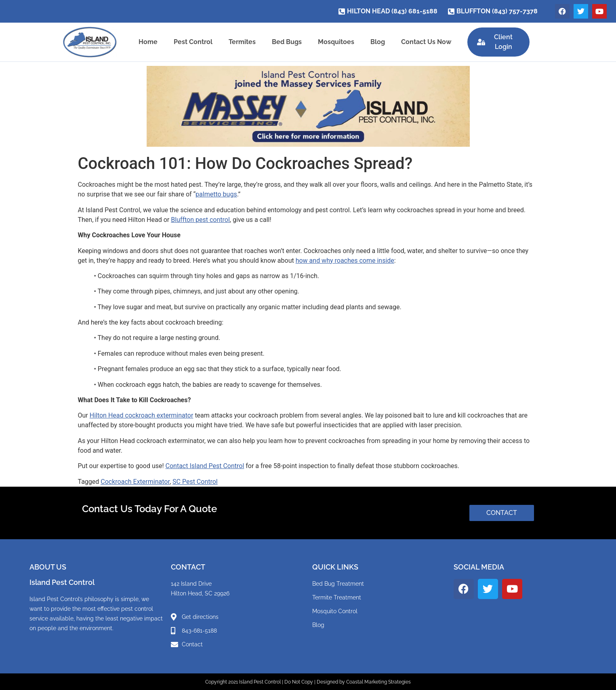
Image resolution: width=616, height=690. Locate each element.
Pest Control (192, 42)
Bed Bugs (286, 42)
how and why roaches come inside (345, 260)
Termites (241, 42)
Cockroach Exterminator (135, 481)
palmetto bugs (216, 194)
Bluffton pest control (200, 219)
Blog (376, 42)
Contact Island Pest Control (205, 466)
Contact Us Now (425, 42)
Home (147, 42)
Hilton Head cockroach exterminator (142, 415)
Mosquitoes (335, 42)
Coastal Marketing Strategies (378, 682)
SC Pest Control (195, 481)
